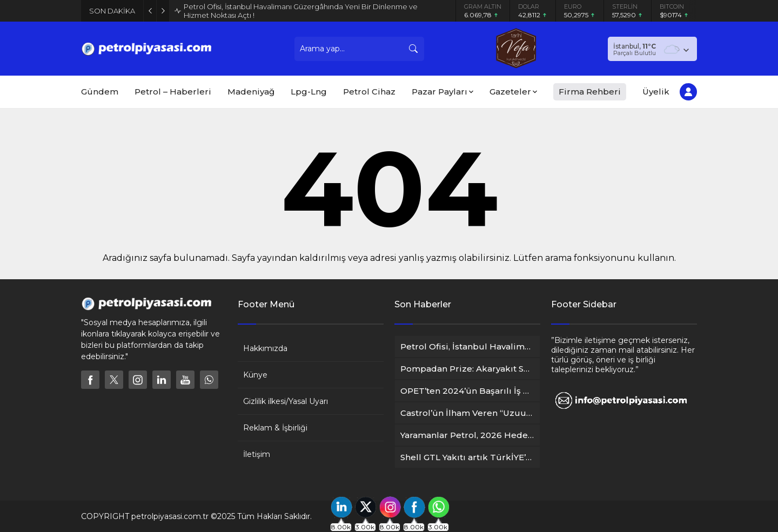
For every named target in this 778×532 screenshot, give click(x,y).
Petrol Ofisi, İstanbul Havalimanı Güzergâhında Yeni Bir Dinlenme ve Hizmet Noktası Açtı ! (301, 11)
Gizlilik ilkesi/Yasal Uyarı (286, 401)
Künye (255, 375)
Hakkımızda (265, 348)
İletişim (257, 454)
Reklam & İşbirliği (275, 428)
